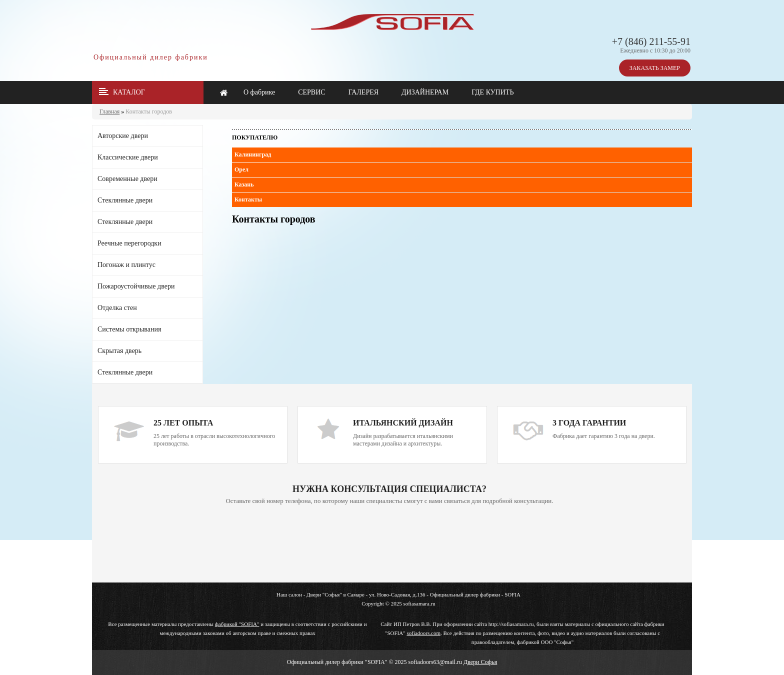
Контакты (248, 199)
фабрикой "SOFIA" (237, 624)
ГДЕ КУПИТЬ (492, 92)
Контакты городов (149, 111)
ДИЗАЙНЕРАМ (425, 92)
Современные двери (127, 179)
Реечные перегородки (129, 243)
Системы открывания (129, 329)
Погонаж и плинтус (126, 265)
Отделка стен (117, 308)
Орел (241, 169)
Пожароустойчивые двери (136, 286)
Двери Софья (480, 662)
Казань (244, 184)
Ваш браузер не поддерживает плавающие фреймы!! (389, 544)
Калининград (253, 154)
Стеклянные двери (125, 200)
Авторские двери (123, 136)
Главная (109, 111)
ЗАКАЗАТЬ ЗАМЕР (655, 68)
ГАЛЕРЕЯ (363, 92)
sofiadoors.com (423, 633)
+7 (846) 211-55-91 (651, 41)
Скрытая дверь (119, 351)
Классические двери (128, 157)
